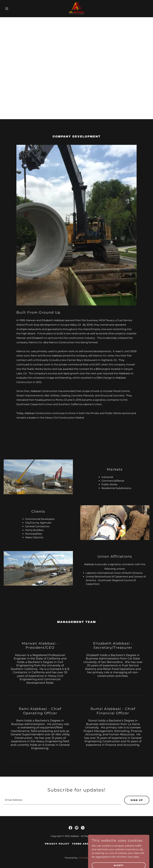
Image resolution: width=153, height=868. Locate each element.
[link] (76, 9)
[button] (15, 9)
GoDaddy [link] (83, 858)
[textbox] (62, 800)
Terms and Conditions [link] (90, 844)
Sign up (137, 800)
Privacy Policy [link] (57, 844)
